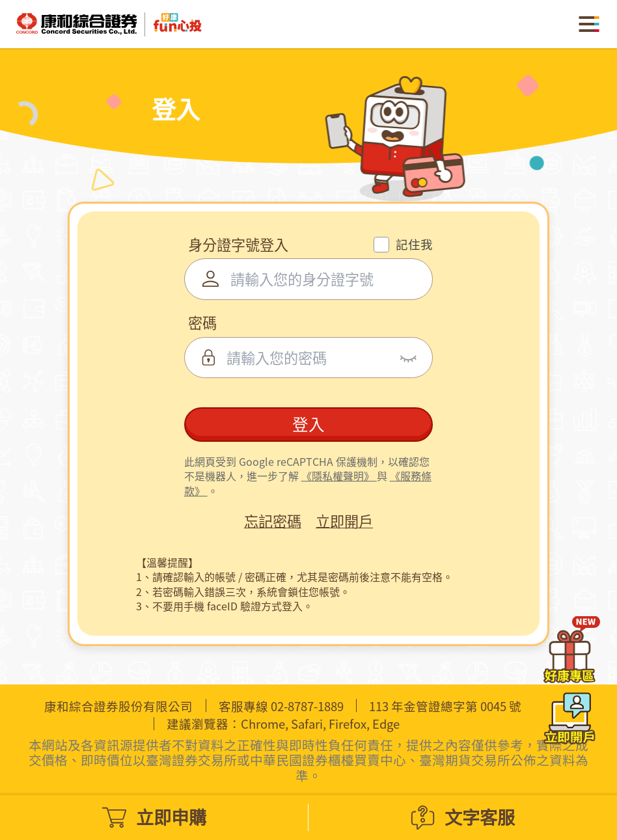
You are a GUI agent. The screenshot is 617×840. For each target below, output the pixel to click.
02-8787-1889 (307, 706)
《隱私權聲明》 (339, 476)
